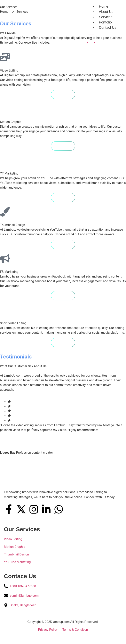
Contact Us (108, 28)
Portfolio (105, 22)
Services (106, 17)
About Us (106, 12)
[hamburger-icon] (89, 6)
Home (104, 6)
